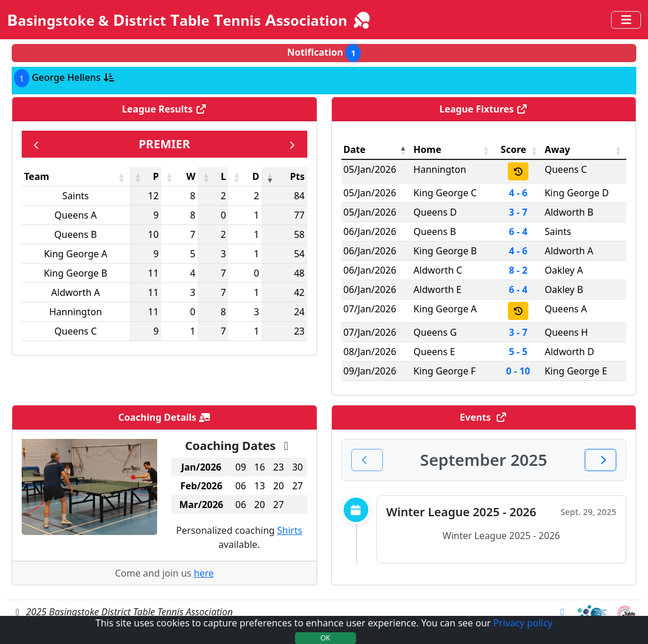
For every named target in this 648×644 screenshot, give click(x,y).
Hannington (76, 312)
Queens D (435, 212)
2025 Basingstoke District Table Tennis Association (122, 612)
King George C (445, 193)
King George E (576, 371)
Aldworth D (570, 352)
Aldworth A (75, 292)
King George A (76, 254)
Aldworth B (569, 212)
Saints (75, 196)
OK (325, 638)
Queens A (76, 215)
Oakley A (564, 270)
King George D (577, 193)
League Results (164, 109)
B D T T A (189, 20)
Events (484, 417)
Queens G (435, 332)
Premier (164, 144)
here (203, 573)
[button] (121, 178)
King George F (445, 371)
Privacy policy (523, 623)
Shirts (290, 530)
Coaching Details (164, 417)
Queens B (76, 234)
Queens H (566, 332)
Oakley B (564, 289)
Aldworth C (438, 270)
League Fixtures (484, 109)
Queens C (76, 331)
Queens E (434, 352)
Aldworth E (437, 289)
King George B (76, 273)
